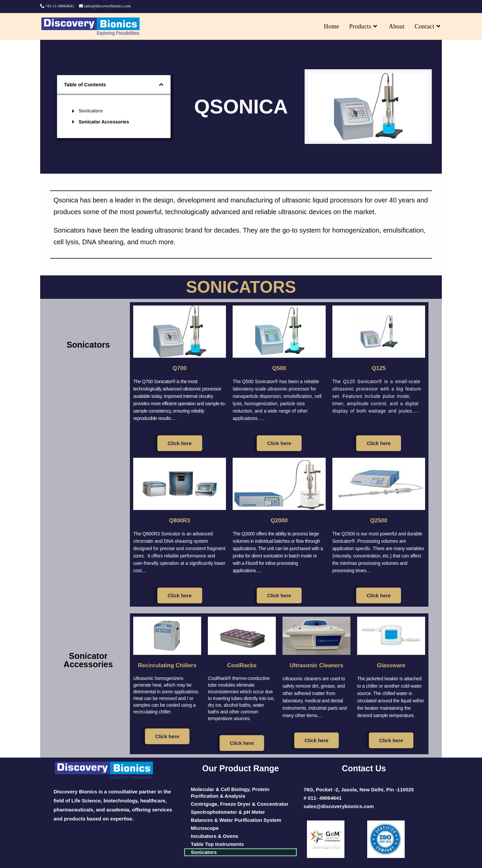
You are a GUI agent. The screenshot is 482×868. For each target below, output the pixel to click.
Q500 (279, 368)
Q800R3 (180, 520)
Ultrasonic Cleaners (317, 665)
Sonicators (91, 111)
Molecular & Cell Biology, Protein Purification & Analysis (230, 793)
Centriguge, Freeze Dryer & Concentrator (240, 804)
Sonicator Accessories (104, 122)
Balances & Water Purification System (236, 820)
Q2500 (379, 520)
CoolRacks (242, 665)
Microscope (205, 828)
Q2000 (279, 520)
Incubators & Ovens (215, 836)
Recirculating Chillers (167, 668)
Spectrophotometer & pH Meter (228, 812)
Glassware (391, 665)
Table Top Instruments (217, 844)
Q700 (180, 368)
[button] (161, 84)
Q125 (379, 368)
